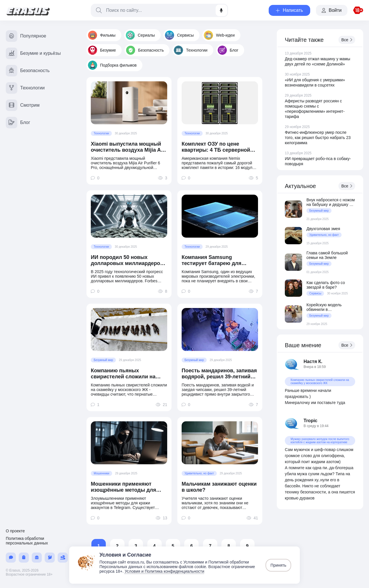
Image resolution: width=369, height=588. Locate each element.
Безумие (102, 50)
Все (347, 40)
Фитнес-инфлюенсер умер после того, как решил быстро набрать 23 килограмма (318, 138)
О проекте (15, 531)
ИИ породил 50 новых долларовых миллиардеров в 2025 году (127, 260)
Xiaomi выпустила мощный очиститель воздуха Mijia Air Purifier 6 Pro (128, 147)
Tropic (310, 421)
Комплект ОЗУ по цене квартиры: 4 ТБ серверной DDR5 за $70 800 (216, 147)
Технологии (191, 50)
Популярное (26, 36)
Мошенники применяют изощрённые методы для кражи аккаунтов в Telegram (127, 487)
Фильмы (102, 35)
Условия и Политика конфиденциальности (164, 571)
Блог (228, 50)
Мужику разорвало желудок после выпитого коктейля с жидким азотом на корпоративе (320, 441)
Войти (332, 10)
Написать (289, 10)
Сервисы (179, 35)
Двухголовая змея (323, 229)
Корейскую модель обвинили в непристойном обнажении (331, 307)
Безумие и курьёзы (33, 53)
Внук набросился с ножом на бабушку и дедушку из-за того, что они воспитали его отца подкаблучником (331, 202)
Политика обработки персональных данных (27, 541)
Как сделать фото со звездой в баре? (326, 285)
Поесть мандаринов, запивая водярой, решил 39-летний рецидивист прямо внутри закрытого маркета (219, 374)
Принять (278, 565)
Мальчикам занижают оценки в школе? (219, 487)
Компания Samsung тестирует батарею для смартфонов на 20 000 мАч (216, 260)
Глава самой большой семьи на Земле (327, 255)
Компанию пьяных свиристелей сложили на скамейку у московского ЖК (126, 374)
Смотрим (23, 105)
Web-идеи (219, 35)
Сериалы (140, 35)
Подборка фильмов (112, 65)
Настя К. (313, 361)
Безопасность (145, 50)
